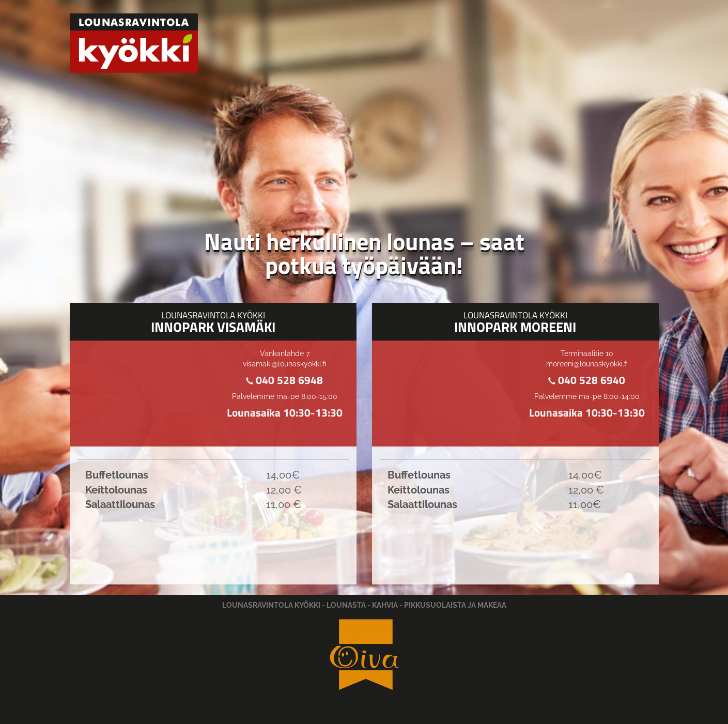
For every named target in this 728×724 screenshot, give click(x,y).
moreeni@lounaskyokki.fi (587, 364)
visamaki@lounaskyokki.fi (284, 364)
